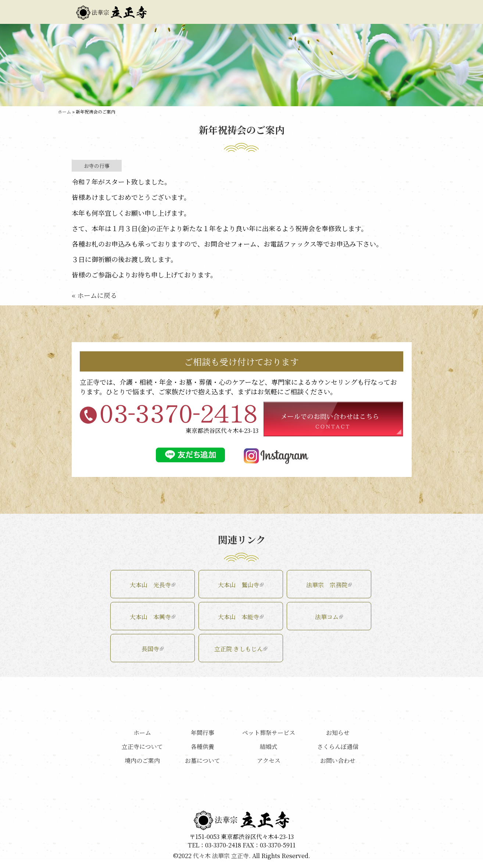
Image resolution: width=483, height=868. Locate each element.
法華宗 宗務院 (329, 585)
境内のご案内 (231, 12)
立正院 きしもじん (241, 649)
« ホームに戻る (94, 295)
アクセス (331, 12)
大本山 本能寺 (241, 617)
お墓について (281, 12)
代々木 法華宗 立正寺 (221, 856)
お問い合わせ (382, 12)
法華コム (329, 617)
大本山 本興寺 (153, 617)
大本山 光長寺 (153, 585)
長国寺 (153, 649)
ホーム (64, 112)
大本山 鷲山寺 (241, 585)
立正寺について (180, 12)
